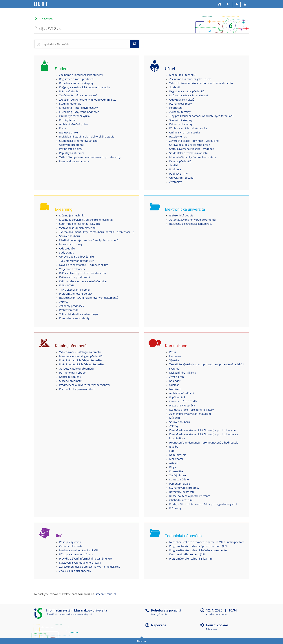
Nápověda (47, 19)
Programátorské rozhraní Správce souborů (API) (198, 546)
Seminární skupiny (181, 120)
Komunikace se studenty (74, 318)
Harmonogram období (73, 373)
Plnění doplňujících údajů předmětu (82, 364)
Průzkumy (175, 508)
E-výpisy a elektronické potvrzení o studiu (85, 87)
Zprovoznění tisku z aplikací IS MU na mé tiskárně (90, 567)
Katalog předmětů (180, 161)
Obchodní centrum (181, 500)
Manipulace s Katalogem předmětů (81, 356)
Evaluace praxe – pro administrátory (191, 410)
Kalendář (175, 381)
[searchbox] (86, 44)
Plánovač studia (69, 91)
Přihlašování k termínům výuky (188, 128)
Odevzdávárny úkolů (182, 100)
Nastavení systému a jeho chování (80, 563)
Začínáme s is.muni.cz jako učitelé (190, 79)
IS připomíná (177, 397)
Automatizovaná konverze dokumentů (192, 220)
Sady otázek (66, 253)
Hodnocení (176, 108)
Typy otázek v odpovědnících (77, 261)
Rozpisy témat (68, 120)
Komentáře (176, 471)
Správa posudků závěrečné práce (190, 145)
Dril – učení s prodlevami (75, 277)
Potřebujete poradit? (166, 610)
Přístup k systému (70, 542)
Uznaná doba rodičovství (74, 161)
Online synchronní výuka (74, 116)
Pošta (173, 352)
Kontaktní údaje (179, 479)
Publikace (175, 169)
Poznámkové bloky (180, 104)
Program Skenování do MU (75, 294)
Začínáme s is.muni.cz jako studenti (81, 75)
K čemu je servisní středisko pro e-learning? (86, 220)
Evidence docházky (181, 124)
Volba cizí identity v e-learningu (79, 314)
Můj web (175, 418)
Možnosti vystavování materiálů (189, 95)
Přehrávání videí (69, 310)
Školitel (174, 165)
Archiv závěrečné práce (74, 124)
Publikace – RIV (178, 174)
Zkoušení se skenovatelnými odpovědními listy (88, 100)
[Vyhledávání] (228, 4)
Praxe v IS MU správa (182, 405)
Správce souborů (70, 236)
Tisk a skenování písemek (75, 290)
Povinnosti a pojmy (71, 149)
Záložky (64, 302)
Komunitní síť (178, 455)
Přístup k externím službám (76, 554)
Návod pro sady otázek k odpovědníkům (84, 265)
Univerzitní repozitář (182, 178)
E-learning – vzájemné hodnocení (80, 112)
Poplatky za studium (72, 153)
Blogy (173, 467)
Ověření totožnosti (71, 546)
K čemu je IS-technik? (182, 75)
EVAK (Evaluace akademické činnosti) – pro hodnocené (202, 430)
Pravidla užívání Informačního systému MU (86, 559)
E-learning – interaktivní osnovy (78, 108)
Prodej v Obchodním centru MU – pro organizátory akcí (203, 504)
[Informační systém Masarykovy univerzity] (41, 4)
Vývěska (174, 360)
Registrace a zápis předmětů (77, 79)
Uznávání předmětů (71, 145)
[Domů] (220, 4)
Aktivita (174, 463)
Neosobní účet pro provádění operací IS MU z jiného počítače (207, 542)
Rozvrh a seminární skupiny (76, 83)
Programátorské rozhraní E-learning (191, 559)
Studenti (175, 87)
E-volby (174, 447)
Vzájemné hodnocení (72, 269)
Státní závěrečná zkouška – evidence (192, 149)
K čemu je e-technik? (72, 215)
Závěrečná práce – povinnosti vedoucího (194, 141)
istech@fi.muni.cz (106, 594)
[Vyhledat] (134, 44)
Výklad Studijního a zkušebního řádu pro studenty (90, 157)
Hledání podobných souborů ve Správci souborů (89, 240)
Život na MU (177, 377)
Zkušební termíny (180, 112)
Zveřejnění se (178, 475)
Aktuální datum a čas (216, 614)
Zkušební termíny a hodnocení (78, 95)
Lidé (172, 451)
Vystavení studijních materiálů (78, 228)
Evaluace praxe (69, 132)
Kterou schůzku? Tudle (183, 401)
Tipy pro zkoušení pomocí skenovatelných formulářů (201, 116)
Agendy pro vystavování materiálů (190, 414)
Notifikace (175, 389)
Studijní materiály (70, 104)
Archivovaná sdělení (182, 393)
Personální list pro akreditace (77, 389)
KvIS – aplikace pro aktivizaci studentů (83, 273)
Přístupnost (212, 629)
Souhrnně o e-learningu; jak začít (80, 224)
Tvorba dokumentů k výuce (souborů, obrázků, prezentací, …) (97, 232)
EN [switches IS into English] (236, 4)
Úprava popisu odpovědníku (77, 257)
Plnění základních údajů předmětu (81, 360)
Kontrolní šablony (70, 377)
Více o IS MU (52, 614)
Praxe (63, 128)
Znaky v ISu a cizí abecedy (75, 571)
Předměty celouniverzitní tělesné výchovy (85, 385)
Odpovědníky (67, 248)
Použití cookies (217, 625)
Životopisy (175, 182)
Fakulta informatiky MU (81, 614)
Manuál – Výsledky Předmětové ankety (193, 157)
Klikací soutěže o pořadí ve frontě (190, 496)
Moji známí (176, 459)
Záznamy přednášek (72, 306)
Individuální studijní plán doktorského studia (87, 136)
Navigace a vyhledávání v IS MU (79, 550)
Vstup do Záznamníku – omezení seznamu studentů (201, 83)
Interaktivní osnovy (71, 244)
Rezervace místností (182, 492)
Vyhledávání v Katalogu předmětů (80, 352)
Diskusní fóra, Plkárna (183, 373)
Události (174, 385)
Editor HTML (67, 285)
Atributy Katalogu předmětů (76, 369)
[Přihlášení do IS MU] (245, 4)
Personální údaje (180, 484)
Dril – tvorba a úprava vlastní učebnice (83, 281)
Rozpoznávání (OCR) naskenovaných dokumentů (89, 298)
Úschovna (175, 356)
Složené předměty (70, 381)
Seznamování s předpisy (184, 488)
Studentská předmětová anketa (78, 141)
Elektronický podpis (181, 215)
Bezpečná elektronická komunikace (191, 224)
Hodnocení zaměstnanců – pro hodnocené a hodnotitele (204, 443)
